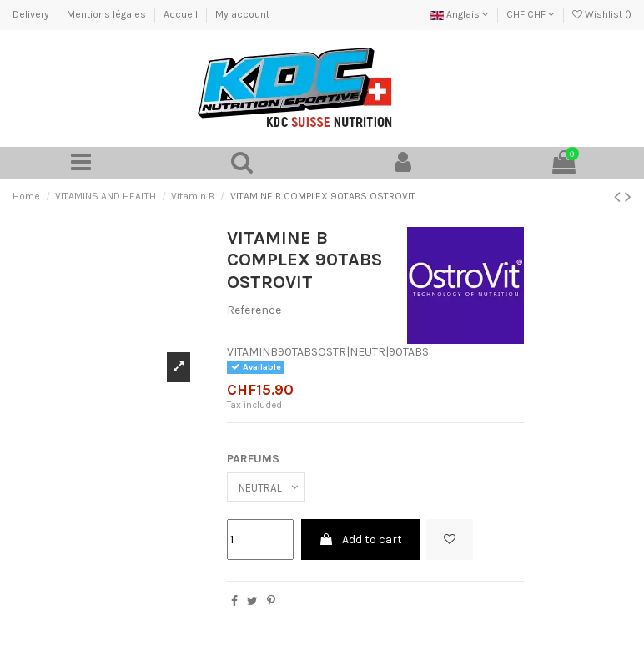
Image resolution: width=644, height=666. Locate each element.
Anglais (460, 14)
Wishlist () (602, 14)
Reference (254, 311)
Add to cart (360, 542)
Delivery (32, 14)
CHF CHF (531, 14)
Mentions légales (108, 14)
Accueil (182, 14)
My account (242, 14)
